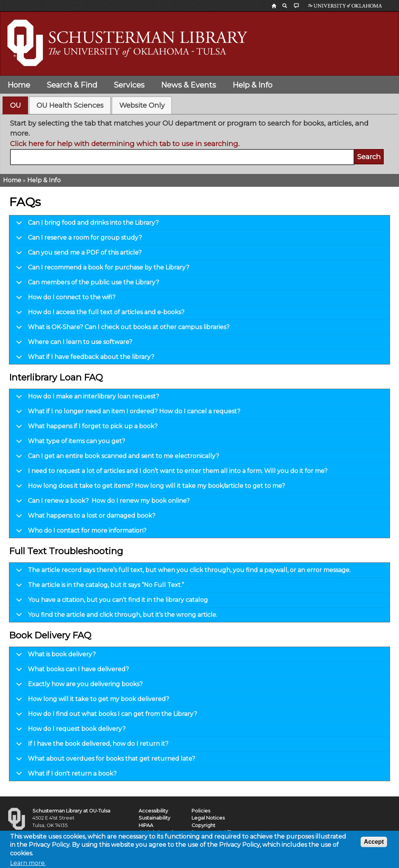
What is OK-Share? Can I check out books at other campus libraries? (121, 329)
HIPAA (146, 825)
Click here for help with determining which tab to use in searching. (125, 144)
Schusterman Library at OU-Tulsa (71, 811)
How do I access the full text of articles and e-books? (99, 314)
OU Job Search (157, 832)
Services (129, 85)
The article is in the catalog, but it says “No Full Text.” (99, 587)
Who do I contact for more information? (80, 532)
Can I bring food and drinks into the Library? (86, 225)
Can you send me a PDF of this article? (77, 255)
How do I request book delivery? (69, 731)
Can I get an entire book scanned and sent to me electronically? (116, 458)
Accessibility (153, 811)
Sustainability (154, 818)
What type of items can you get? (69, 443)
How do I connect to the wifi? (64, 299)
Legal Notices (208, 818)
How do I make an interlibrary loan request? (86, 398)
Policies (201, 811)
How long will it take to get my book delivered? (91, 701)
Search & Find (72, 85)
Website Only (142, 105)
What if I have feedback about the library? (84, 359)
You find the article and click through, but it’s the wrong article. (115, 617)
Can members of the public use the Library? (86, 284)
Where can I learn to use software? (73, 344)
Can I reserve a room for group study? (78, 240)
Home (19, 85)
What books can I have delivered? (71, 671)
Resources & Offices (216, 832)
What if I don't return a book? (65, 775)
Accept (374, 844)
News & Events (189, 85)
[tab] (15, 105)
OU (15, 105)
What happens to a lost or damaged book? (84, 518)
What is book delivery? (55, 656)
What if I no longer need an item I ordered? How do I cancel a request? (127, 413)
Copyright (203, 825)
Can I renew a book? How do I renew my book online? (102, 503)
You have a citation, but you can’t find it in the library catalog (111, 602)
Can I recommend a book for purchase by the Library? (101, 269)
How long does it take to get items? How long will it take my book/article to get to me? (149, 488)
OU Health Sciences (70, 105)
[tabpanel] (200, 142)
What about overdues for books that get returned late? (104, 761)
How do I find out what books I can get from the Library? (105, 716)
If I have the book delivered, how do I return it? (91, 746)
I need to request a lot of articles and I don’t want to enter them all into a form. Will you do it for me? (170, 473)
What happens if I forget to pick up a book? (85, 428)
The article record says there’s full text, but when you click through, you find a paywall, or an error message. (182, 572)
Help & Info (252, 85)
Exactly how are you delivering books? (78, 686)
